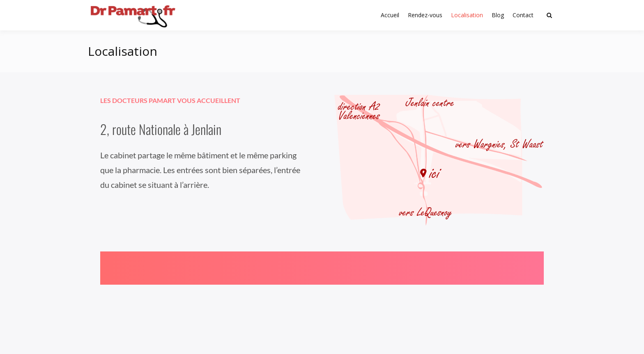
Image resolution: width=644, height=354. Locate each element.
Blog (498, 15)
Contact (523, 15)
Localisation (467, 15)
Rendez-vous (425, 15)
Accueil (390, 15)
